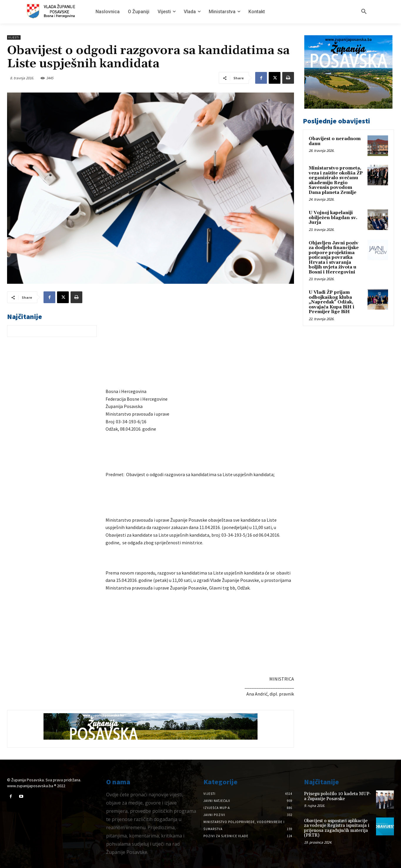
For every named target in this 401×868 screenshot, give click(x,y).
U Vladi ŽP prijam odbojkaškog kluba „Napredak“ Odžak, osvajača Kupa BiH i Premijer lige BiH (331, 302)
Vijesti (14, 37)
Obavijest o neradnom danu (335, 141)
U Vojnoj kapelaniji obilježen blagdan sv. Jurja (333, 218)
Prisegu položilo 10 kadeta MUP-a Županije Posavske (337, 796)
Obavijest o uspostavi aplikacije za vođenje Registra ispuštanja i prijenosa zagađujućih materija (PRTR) (337, 828)
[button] (364, 12)
